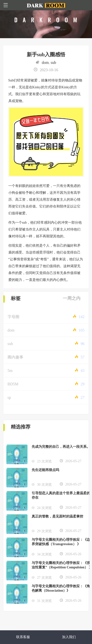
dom (45, 63)
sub (53, 63)
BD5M (13, 384)
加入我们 (69, 637)
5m (10, 371)
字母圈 (13, 317)
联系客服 (23, 637)
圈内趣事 (15, 357)
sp (9, 397)
